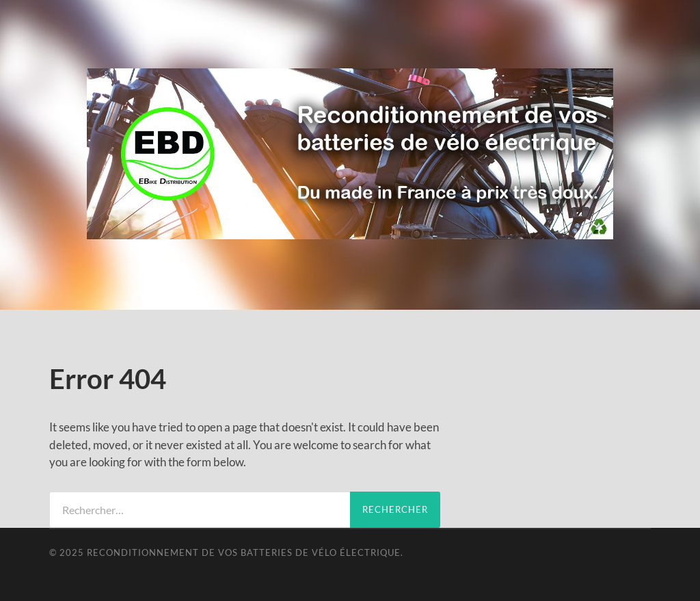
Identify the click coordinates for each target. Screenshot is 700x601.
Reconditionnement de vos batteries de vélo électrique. (245, 552)
